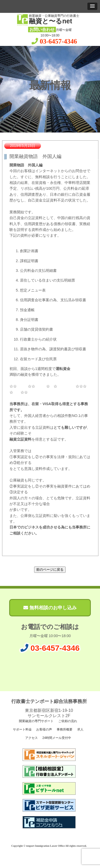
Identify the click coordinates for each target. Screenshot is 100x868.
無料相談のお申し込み (50, 608)
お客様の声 (44, 729)
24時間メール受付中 (56, 738)
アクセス (31, 738)
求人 (80, 729)
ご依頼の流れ (67, 721)
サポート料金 (22, 729)
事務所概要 (64, 729)
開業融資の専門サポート (36, 721)
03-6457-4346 (59, 41)
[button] (92, 6)
